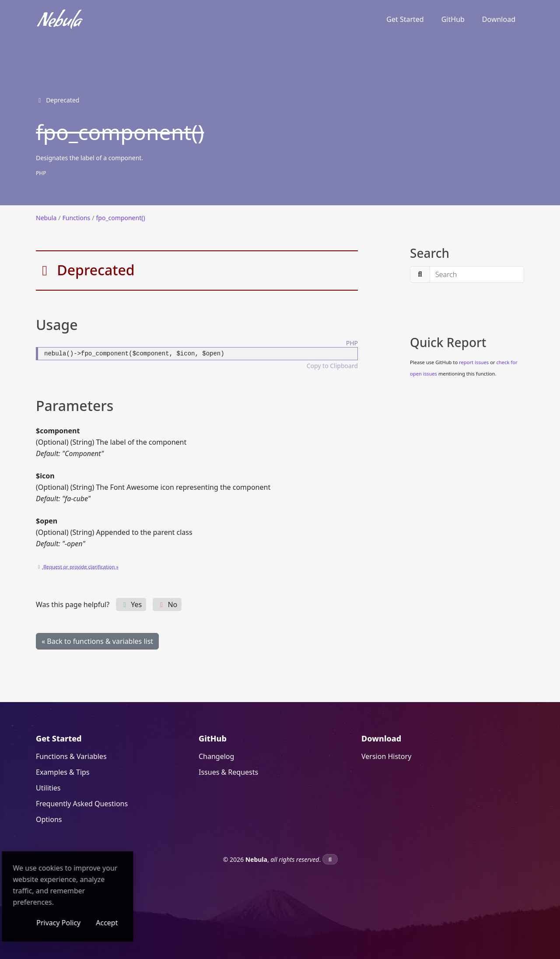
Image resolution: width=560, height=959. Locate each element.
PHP (41, 173)
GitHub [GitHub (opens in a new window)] (453, 19)
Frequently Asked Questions (82, 804)
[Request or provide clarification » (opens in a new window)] (77, 566)
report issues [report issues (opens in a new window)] (474, 362)
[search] (477, 274)
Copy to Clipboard (332, 366)
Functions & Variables (71, 756)
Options (49, 819)
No (167, 604)
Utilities (48, 788)
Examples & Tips (63, 772)
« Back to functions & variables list (97, 641)
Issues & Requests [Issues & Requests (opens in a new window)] (228, 772)
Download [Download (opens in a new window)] (499, 19)
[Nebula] (60, 19)
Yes (131, 604)
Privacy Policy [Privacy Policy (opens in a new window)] (118, 923)
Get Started (405, 19)
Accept (166, 923)
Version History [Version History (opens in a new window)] (386, 756)
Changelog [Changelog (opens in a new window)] (216, 756)
